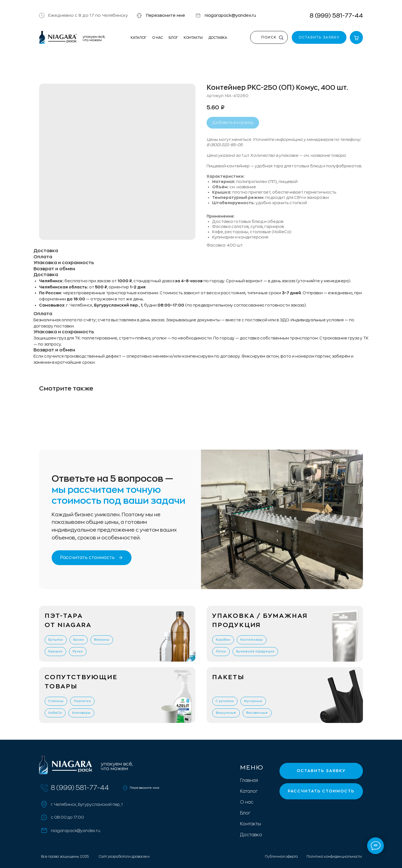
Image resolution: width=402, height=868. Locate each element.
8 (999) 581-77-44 (336, 16)
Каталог (139, 38)
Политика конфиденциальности (334, 857)
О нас (158, 38)
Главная (249, 780)
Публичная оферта (281, 857)
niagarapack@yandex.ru (230, 15)
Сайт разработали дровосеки (124, 857)
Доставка (218, 38)
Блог (173, 38)
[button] (139, 16)
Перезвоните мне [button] (166, 15)
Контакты (193, 38)
